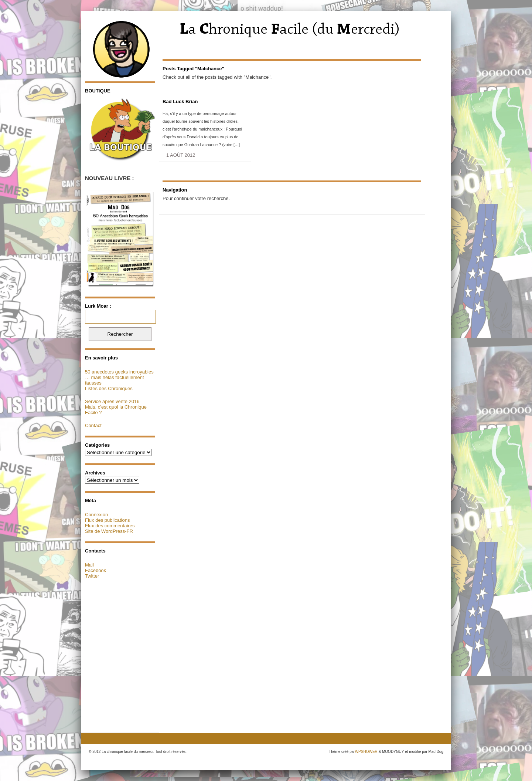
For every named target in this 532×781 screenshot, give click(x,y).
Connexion (96, 515)
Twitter (92, 576)
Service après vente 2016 (112, 401)
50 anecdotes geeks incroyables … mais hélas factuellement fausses (119, 377)
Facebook (96, 570)
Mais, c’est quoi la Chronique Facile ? (116, 410)
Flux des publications (107, 520)
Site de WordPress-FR (109, 531)
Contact (93, 425)
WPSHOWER (366, 752)
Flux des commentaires (110, 526)
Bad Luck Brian (180, 102)
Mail (89, 565)
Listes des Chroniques (109, 388)
